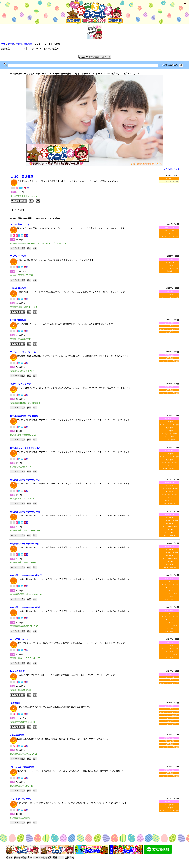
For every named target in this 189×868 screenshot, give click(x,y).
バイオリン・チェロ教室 (169, 434)
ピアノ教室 (169, 179)
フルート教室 (169, 437)
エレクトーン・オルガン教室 (169, 236)
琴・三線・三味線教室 (169, 567)
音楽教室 (28, 44)
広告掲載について (172, 169)
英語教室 (169, 271)
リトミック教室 (169, 230)
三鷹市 (19, 44)
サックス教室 (169, 501)
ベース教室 (169, 431)
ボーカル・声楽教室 (169, 469)
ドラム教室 (169, 332)
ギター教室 (169, 428)
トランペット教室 (169, 440)
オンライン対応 (169, 262)
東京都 (11, 44)
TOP (3, 44)
